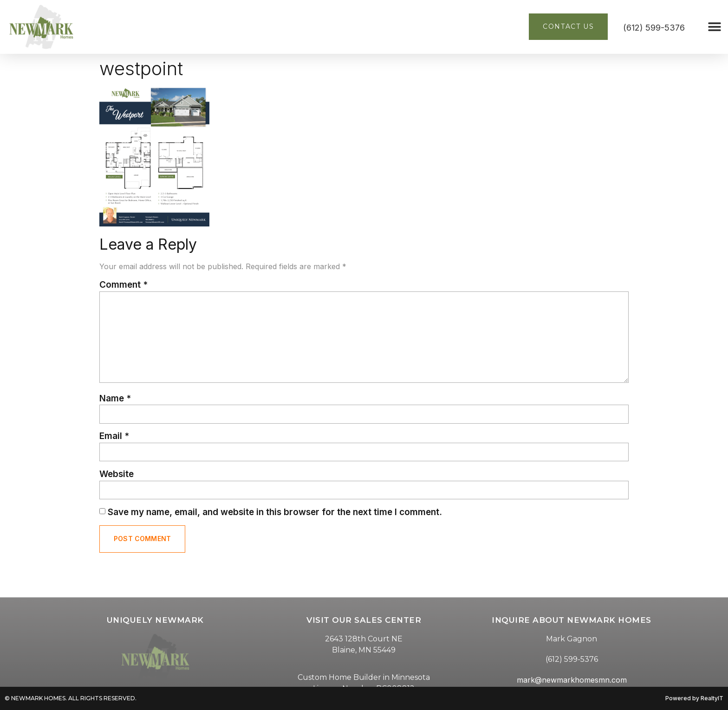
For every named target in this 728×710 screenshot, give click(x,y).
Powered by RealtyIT (694, 698)
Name (115, 398)
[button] (715, 27)
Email (114, 436)
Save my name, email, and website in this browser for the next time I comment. (275, 512)
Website (117, 474)
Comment (123, 285)
